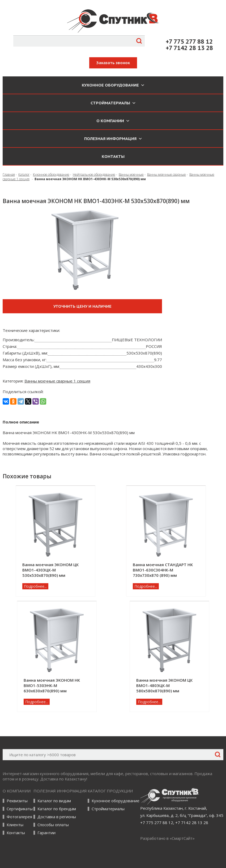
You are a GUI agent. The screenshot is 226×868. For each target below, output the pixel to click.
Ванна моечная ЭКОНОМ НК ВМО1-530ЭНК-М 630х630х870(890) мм (52, 685)
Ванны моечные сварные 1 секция (57, 381)
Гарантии (46, 833)
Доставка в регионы (57, 817)
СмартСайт (182, 838)
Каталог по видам (54, 801)
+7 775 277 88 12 (189, 42)
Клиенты (15, 825)
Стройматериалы (108, 809)
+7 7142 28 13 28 (189, 48)
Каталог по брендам (57, 809)
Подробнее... (35, 586)
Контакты (113, 156)
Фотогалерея (19, 817)
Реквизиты (17, 801)
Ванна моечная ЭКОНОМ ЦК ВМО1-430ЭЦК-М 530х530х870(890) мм (50, 570)
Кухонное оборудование (116, 801)
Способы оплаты (53, 825)
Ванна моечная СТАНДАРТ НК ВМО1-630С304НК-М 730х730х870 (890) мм (163, 570)
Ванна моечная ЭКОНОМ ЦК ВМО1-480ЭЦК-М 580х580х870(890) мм (164, 685)
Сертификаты (20, 809)
